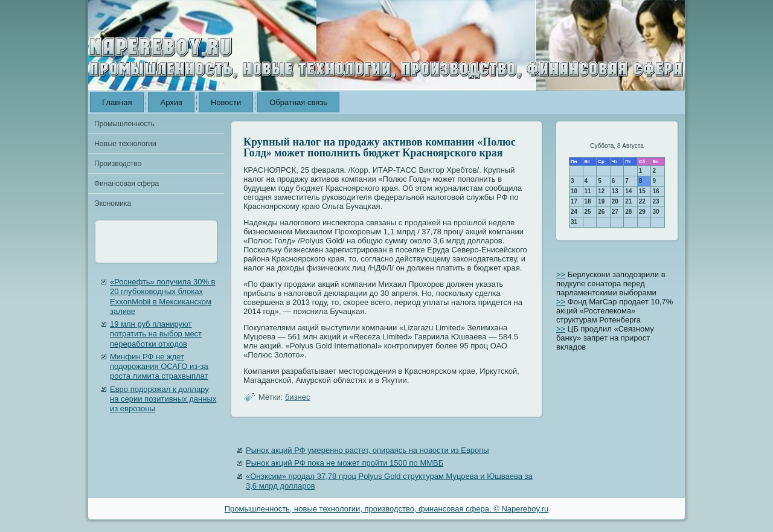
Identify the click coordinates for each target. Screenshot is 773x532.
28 (628, 212)
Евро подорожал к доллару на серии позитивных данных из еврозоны (163, 399)
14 (628, 191)
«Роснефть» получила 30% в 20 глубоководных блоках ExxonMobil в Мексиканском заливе (163, 296)
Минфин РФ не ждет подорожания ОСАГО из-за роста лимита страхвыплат (159, 367)
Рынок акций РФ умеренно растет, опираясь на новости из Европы (367, 450)
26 (601, 212)
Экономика (113, 204)
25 (588, 212)
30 (656, 212)
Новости (226, 102)
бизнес (298, 397)
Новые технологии (125, 144)
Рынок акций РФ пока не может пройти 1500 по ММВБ (345, 463)
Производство (118, 164)
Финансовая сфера (127, 184)
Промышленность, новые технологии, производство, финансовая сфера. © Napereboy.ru (387, 509)
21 (628, 201)
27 (615, 212)
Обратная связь (298, 102)
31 (574, 222)
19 (601, 201)
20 (615, 201)
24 (574, 212)
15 (642, 191)
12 (601, 191)
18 (588, 201)
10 (574, 191)
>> (561, 274)
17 (574, 201)
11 (588, 191)
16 (656, 191)
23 (656, 201)
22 (642, 201)
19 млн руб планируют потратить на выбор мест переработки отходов (156, 334)
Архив (171, 102)
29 (642, 212)
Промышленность (124, 124)
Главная (117, 102)
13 (615, 191)
